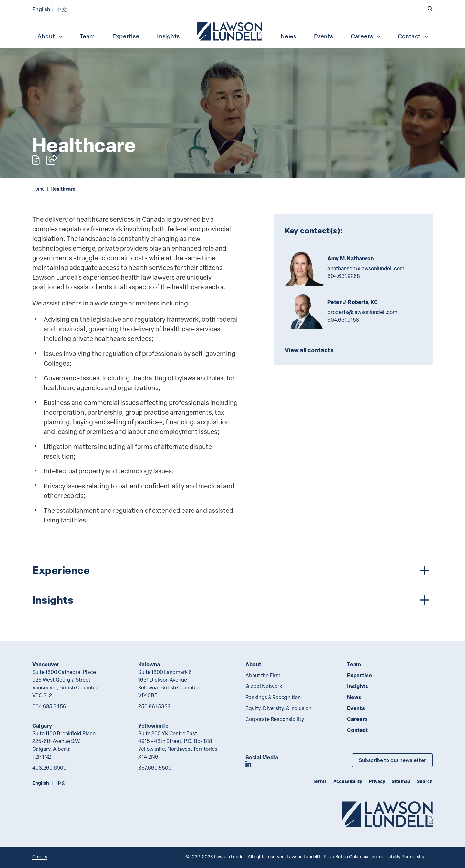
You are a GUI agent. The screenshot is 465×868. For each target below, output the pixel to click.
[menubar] (232, 31)
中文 (62, 9)
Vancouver (46, 664)
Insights (168, 36)
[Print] (36, 160)
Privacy (377, 781)
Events (323, 36)
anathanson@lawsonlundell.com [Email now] (366, 268)
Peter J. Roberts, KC (353, 302)
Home (38, 189)
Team (87, 36)
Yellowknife (153, 725)
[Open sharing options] (52, 160)
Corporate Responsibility (275, 719)
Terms (320, 781)
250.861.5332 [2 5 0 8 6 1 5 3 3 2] (154, 706)
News (288, 36)
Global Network (264, 686)
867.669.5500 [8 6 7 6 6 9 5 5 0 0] (155, 768)
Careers (366, 36)
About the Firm (263, 675)
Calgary (42, 725)
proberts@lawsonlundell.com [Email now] (362, 312)
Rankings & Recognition (273, 697)
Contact (413, 36)
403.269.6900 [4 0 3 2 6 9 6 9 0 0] (49, 768)
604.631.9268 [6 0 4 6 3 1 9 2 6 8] (344, 276)
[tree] (232, 585)
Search (425, 781)
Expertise (126, 36)
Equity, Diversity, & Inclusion (278, 708)
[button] (430, 9)
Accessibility (348, 781)
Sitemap (401, 781)
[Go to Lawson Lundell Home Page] (387, 814)
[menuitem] (230, 31)
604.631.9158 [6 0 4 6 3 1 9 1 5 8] (343, 320)
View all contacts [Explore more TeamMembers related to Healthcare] (309, 350)
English (41, 9)
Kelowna (149, 664)
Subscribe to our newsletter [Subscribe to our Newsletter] (392, 760)
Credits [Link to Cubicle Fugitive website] (40, 857)
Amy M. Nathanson (351, 258)
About (50, 36)
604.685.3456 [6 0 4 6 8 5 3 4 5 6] (49, 706)
